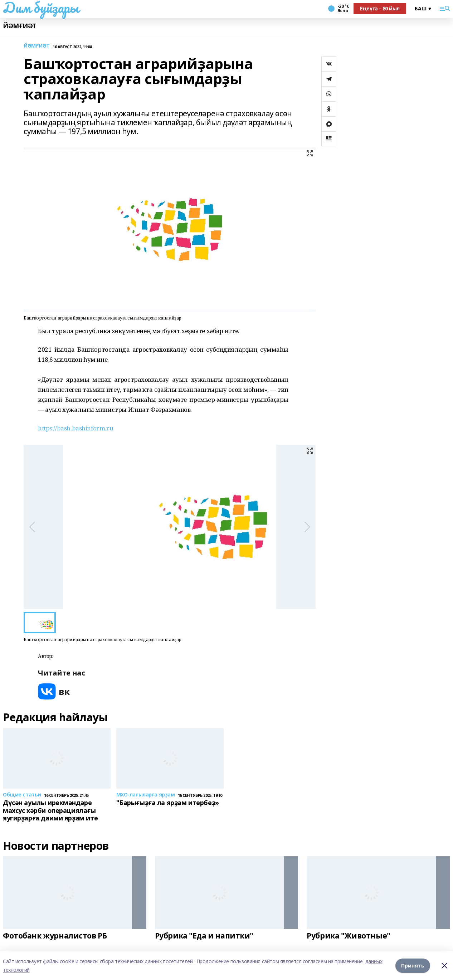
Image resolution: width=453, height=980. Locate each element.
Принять (413, 966)
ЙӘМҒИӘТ (20, 26)
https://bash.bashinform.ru (75, 428)
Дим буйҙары (41, 8)
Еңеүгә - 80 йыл (380, 8)
